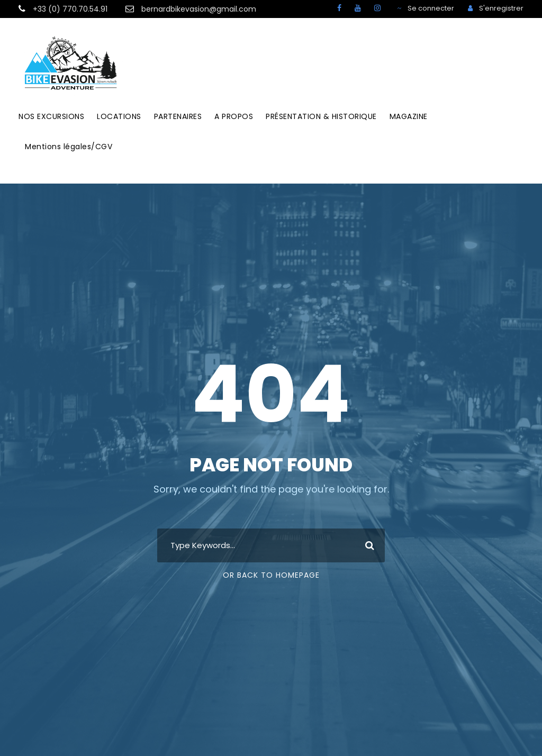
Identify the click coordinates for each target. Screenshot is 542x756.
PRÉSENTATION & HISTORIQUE (321, 116)
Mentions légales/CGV (69, 147)
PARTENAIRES (178, 116)
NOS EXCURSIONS (51, 116)
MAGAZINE (409, 116)
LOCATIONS (119, 116)
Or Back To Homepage (271, 575)
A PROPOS (234, 116)
